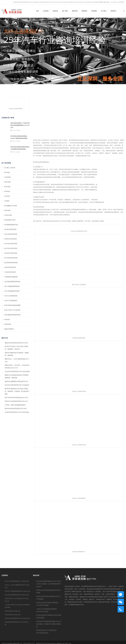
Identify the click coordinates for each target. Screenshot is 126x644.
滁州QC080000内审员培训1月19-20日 (16, 343)
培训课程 (94, 11)
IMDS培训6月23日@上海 (12, 611)
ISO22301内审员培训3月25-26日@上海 (17, 595)
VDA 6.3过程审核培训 (11, 296)
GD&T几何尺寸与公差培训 (12, 310)
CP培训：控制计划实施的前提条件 (15, 405)
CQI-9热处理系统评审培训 (12, 282)
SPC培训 (7, 172)
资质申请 (75, 11)
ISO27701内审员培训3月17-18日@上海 (17, 581)
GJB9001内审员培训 (10, 239)
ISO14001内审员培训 (11, 244)
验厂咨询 (65, 11)
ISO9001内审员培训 (10, 229)
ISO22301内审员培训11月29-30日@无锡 (17, 372)
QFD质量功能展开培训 (11, 225)
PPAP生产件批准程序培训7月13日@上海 (17, 591)
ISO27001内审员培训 (11, 248)
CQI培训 (7, 201)
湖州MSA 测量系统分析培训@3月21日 (16, 381)
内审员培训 (8, 324)
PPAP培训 (7, 187)
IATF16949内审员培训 (11, 258)
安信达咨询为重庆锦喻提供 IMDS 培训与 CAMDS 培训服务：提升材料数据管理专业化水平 (49, 584)
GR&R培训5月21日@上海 (13, 615)
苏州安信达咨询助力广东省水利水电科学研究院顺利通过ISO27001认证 (20, 125)
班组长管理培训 (9, 329)
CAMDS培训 (8, 215)
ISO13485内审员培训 (11, 234)
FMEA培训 (7, 182)
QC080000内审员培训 (11, 263)
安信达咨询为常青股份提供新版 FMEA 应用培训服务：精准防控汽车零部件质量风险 (49, 624)
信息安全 (55, 11)
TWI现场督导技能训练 (11, 277)
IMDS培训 (7, 210)
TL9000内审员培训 (10, 272)
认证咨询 (46, 11)
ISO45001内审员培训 (11, 253)
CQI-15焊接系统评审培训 (12, 291)
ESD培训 (7, 320)
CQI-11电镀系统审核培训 (12, 286)
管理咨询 (84, 11)
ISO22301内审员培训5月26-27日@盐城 (17, 385)
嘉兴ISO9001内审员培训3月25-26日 (16, 409)
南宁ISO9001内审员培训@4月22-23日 (16, 398)
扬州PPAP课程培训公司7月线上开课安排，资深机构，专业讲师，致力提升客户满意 (17, 391)
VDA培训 (7, 196)
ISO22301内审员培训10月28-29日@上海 (17, 618)
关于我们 (104, 11)
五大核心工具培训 (10, 168)
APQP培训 (7, 177)
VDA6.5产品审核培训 (11, 301)
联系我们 (113, 11)
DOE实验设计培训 (10, 220)
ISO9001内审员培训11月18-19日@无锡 (17, 412)
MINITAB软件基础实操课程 (12, 305)
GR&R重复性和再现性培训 (12, 315)
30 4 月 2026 (16, 130)
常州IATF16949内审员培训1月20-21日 (16, 401)
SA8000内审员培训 (10, 267)
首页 (37, 11)
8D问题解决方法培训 (11, 206)
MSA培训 (7, 191)
